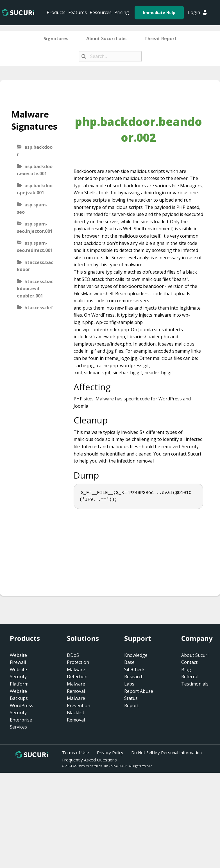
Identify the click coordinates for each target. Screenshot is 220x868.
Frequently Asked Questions (89, 760)
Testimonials (195, 684)
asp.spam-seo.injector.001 (35, 227)
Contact (189, 662)
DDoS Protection (78, 659)
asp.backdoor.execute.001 (35, 170)
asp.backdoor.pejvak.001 (35, 189)
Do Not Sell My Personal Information (166, 752)
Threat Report (161, 39)
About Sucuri (195, 655)
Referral (190, 677)
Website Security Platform (19, 677)
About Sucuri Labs (106, 39)
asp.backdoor (35, 151)
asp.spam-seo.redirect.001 (35, 247)
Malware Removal (76, 687)
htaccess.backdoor (35, 266)
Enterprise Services (21, 723)
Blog (186, 669)
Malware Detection (77, 673)
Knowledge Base (136, 659)
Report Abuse (139, 691)
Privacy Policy (110, 752)
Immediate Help (159, 13)
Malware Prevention (79, 702)
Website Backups (19, 695)
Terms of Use (76, 752)
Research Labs (134, 680)
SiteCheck (134, 669)
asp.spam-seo (32, 208)
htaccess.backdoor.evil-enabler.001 (35, 289)
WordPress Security (21, 709)
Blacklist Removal (76, 716)
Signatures (56, 39)
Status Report (131, 702)
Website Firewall (18, 659)
